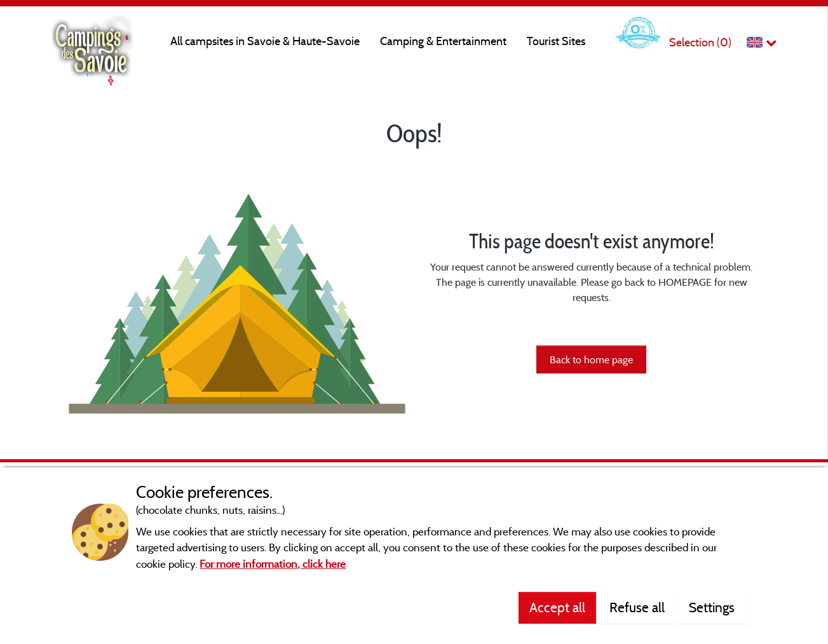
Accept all (557, 607)
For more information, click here (273, 564)
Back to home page (591, 359)
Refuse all (637, 607)
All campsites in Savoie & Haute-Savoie (265, 41)
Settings (713, 607)
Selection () (700, 42)
